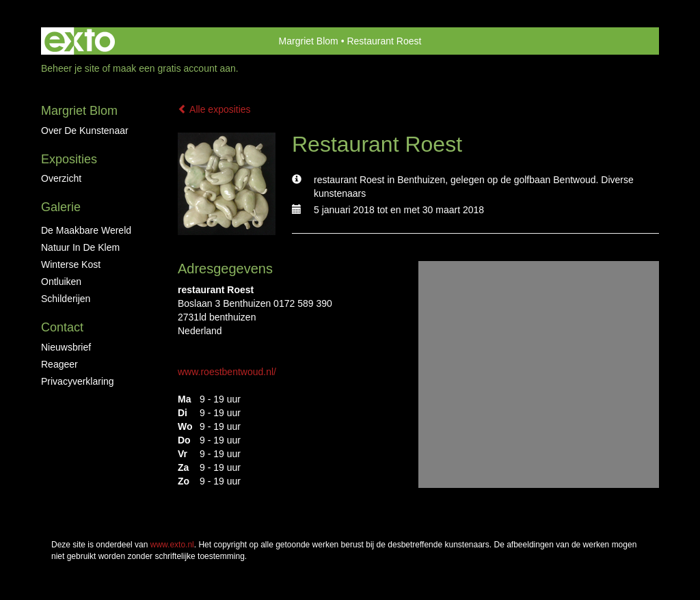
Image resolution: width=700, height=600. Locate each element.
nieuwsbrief (66, 347)
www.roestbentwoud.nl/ (227, 372)
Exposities (69, 159)
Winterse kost (71, 264)
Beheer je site (70, 68)
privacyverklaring (78, 381)
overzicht (61, 178)
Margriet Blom (309, 41)
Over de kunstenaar (85, 131)
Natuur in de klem (80, 247)
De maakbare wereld (86, 230)
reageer (59, 364)
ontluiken (61, 282)
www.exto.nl (172, 545)
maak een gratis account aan (174, 68)
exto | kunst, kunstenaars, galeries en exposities (80, 41)
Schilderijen (66, 299)
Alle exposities (214, 109)
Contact (62, 327)
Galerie (61, 207)
